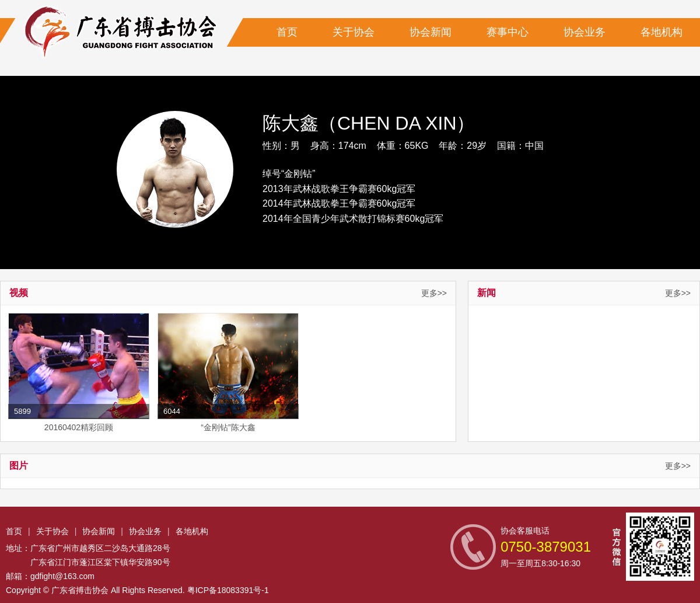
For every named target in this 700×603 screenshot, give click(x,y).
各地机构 (661, 32)
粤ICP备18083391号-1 (228, 590)
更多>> (434, 293)
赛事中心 (508, 32)
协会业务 (584, 32)
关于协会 (353, 32)
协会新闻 (430, 32)
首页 (287, 32)
